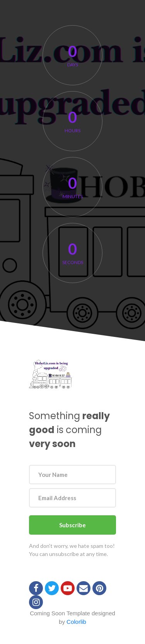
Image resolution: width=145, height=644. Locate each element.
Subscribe (72, 525)
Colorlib (76, 622)
